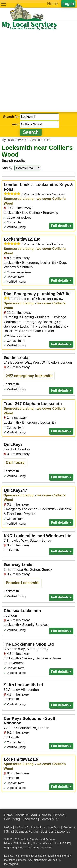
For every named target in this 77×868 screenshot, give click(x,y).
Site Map (54, 827)
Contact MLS (49, 819)
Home (53, 4)
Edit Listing (12, 819)
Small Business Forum (22, 831)
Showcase (30, 819)
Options (59, 815)
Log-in (68, 4)
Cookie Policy (35, 827)
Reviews (69, 827)
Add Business (41, 815)
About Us (22, 815)
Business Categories (55, 831)
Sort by (7, 168)
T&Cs (19, 827)
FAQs (8, 827)
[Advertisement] (38, 71)
